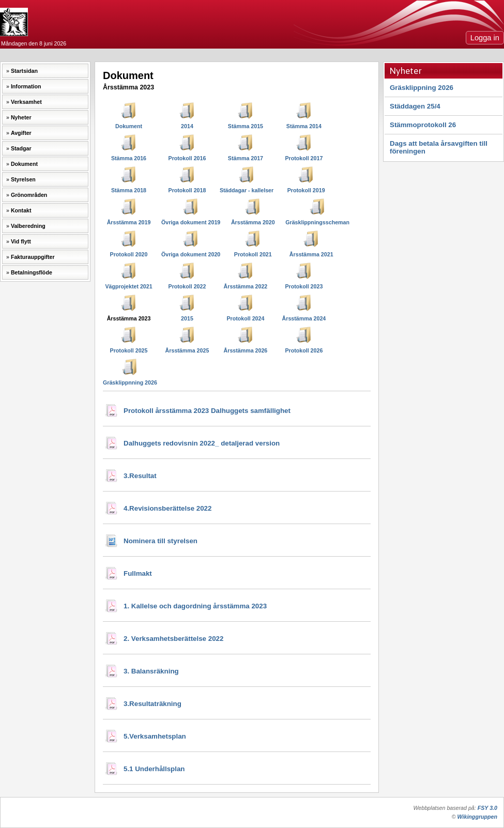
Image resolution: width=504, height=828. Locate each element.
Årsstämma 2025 (187, 350)
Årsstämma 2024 (304, 318)
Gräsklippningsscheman (317, 222)
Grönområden (29, 195)
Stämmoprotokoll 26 (423, 125)
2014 (187, 126)
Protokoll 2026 (304, 350)
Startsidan (24, 71)
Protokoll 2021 (253, 254)
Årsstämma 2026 (246, 350)
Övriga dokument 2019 (191, 222)
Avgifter (21, 133)
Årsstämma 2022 (246, 286)
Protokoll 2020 (129, 254)
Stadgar (21, 148)
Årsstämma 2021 (311, 254)
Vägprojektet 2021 (128, 286)
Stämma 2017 (246, 158)
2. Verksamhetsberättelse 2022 (173, 639)
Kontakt (21, 210)
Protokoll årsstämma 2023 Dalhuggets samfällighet (207, 411)
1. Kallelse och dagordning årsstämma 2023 (195, 606)
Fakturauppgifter (33, 257)
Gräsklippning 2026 (422, 88)
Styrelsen (23, 179)
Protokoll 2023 (304, 286)
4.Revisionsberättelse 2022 (167, 508)
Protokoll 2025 (129, 350)
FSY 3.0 (487, 808)
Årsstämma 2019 (129, 222)
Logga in (485, 38)
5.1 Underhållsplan (154, 769)
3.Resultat (140, 476)
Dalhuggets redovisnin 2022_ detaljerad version (202, 443)
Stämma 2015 (246, 126)
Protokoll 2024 (246, 318)
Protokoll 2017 (304, 158)
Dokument (24, 164)
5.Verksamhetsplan (155, 736)
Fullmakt (138, 573)
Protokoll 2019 (306, 190)
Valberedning (28, 226)
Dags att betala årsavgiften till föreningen (439, 147)
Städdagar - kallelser (247, 190)
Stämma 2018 (129, 190)
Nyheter (21, 117)
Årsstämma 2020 (253, 222)
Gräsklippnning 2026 (130, 382)
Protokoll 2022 (187, 286)
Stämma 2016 (129, 158)
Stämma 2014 (304, 126)
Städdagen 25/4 (415, 106)
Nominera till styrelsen (161, 541)
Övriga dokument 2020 (191, 254)
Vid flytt (21, 241)
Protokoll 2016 (187, 158)
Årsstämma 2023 (129, 318)
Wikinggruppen (477, 817)
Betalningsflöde (32, 272)
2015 (187, 318)
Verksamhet (26, 102)
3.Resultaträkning (152, 704)
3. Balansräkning (151, 671)
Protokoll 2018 (187, 190)
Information (26, 86)
